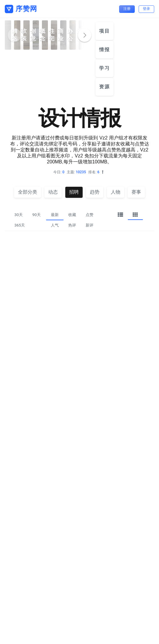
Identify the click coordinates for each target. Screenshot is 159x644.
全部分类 (28, 192)
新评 (90, 225)
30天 (19, 215)
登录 (146, 9)
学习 (105, 68)
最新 (55, 215)
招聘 (74, 192)
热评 (72, 225)
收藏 (72, 215)
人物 (116, 192)
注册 (127, 9)
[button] (85, 35)
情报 (105, 50)
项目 (105, 31)
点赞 (90, 215)
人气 (55, 225)
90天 (37, 215)
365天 (20, 225)
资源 (105, 87)
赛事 (136, 192)
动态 (53, 192)
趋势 (95, 192)
